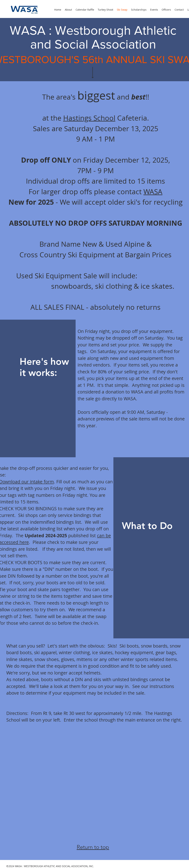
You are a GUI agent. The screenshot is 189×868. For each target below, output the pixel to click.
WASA (153, 192)
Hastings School (89, 118)
